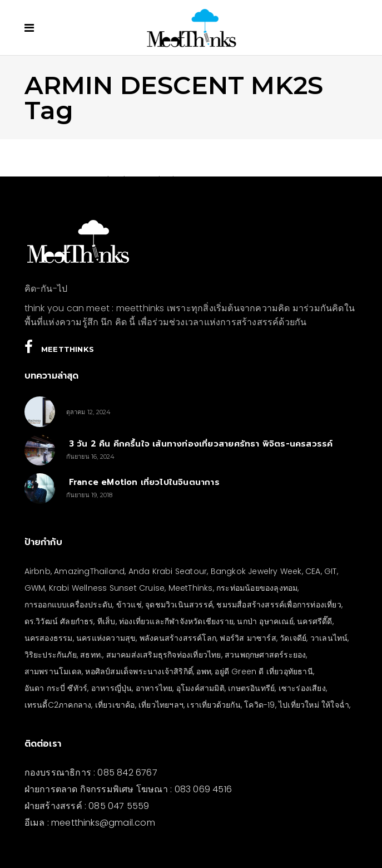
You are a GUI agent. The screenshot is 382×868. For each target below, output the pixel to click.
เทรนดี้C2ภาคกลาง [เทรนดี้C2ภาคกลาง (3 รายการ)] (58, 705)
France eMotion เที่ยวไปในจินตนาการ (143, 482)
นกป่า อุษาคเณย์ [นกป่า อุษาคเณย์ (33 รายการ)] (265, 621)
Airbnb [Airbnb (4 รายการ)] (38, 571)
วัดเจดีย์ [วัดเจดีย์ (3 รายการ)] (293, 638)
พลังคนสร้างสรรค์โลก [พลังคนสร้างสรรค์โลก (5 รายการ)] (178, 638)
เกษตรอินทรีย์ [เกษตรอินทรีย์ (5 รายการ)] (251, 688)
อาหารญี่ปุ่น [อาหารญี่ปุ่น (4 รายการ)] (112, 688)
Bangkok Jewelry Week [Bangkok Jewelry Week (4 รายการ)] (256, 571)
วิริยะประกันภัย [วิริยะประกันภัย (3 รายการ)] (51, 655)
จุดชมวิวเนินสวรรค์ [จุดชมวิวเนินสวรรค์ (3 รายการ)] (179, 605)
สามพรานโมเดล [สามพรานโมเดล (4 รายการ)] (53, 671)
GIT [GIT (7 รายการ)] (331, 571)
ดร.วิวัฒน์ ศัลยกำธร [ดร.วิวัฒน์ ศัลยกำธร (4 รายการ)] (59, 621)
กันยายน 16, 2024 (91, 457)
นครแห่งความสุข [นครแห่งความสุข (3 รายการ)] (106, 638)
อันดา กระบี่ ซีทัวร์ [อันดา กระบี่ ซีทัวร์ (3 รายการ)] (56, 688)
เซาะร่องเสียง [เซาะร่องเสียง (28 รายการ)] (302, 688)
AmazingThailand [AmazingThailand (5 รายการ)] (89, 571)
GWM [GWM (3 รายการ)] (35, 588)
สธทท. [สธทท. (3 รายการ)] (91, 655)
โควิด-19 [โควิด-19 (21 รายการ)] (259, 705)
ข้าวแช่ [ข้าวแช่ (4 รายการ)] (129, 605)
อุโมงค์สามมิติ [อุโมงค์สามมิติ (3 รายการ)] (200, 688)
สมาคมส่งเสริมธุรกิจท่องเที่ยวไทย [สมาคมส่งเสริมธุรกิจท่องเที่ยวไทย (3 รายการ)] (164, 655)
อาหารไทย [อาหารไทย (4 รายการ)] (154, 688)
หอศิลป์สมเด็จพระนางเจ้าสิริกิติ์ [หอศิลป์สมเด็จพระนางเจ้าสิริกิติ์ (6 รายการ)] (139, 671)
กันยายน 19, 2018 (90, 495)
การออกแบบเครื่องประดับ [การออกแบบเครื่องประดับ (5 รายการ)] (69, 605)
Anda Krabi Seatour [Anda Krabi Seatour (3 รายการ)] (168, 571)
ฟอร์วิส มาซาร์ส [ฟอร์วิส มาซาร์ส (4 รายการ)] (248, 638)
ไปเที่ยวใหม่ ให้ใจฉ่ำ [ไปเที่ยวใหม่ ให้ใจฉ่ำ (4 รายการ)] (314, 705)
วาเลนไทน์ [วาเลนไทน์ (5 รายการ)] (329, 638)
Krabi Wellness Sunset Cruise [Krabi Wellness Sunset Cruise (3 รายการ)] (107, 588)
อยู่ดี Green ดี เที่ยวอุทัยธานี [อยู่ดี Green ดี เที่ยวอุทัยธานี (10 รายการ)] (264, 671)
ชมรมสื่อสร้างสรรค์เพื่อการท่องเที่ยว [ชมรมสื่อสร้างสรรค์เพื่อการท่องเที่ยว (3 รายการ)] (279, 605)
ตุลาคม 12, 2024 (89, 412)
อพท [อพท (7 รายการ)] (204, 671)
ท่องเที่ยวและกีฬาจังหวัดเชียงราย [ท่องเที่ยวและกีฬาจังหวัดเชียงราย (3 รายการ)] (176, 621)
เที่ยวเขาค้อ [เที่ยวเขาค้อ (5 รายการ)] (115, 705)
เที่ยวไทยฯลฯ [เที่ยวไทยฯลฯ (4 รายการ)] (161, 705)
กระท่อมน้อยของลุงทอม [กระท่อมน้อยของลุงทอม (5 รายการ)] (257, 588)
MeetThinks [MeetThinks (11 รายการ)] (191, 588)
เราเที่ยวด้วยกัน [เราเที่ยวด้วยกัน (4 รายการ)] (214, 705)
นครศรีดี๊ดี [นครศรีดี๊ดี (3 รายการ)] (314, 621)
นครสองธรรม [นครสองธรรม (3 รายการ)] (49, 638)
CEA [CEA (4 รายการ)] (313, 571)
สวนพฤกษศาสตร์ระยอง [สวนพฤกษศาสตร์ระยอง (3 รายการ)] (265, 655)
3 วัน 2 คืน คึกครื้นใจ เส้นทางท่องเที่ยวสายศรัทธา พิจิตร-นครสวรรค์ (200, 444)
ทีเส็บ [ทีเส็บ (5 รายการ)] (106, 621)
